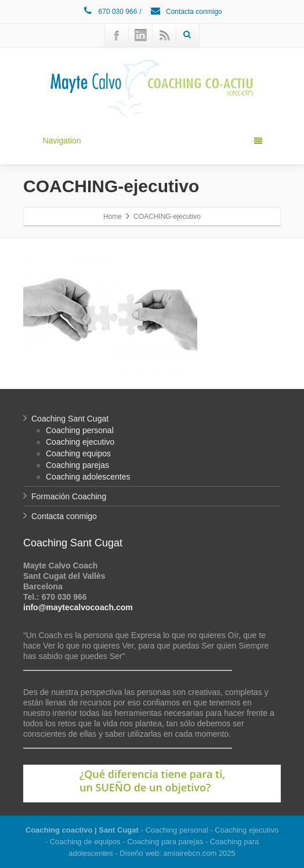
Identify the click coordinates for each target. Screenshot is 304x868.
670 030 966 (109, 12)
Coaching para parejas (165, 842)
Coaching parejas (77, 465)
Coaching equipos (78, 453)
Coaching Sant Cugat (70, 419)
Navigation (152, 141)
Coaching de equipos (85, 842)
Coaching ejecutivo (80, 442)
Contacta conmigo (186, 12)
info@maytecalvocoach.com (78, 607)
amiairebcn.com (190, 853)
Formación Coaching (69, 496)
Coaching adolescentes (88, 477)
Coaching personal (80, 430)
